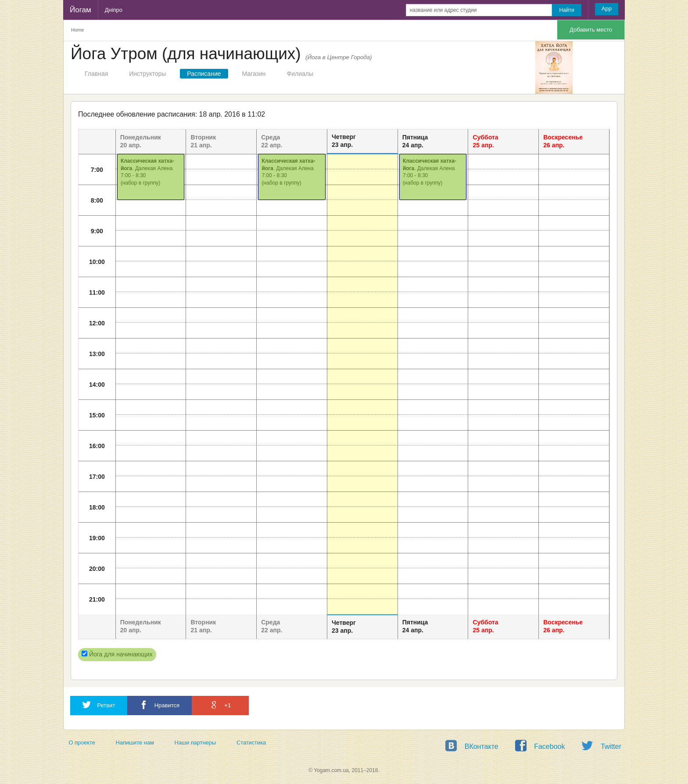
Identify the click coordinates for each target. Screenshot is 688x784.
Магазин (254, 74)
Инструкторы (147, 74)
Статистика (251, 743)
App (607, 9)
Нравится (159, 705)
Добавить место (591, 30)
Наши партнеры (195, 743)
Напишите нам (135, 743)
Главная (96, 74)
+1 (220, 705)
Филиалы (300, 74)
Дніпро (114, 10)
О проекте (82, 743)
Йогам (81, 10)
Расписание (204, 74)
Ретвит (99, 705)
